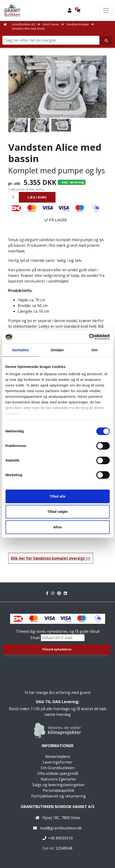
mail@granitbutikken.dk (61, 828)
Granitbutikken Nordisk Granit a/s (57, 807)
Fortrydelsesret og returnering (59, 796)
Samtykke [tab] (20, 350)
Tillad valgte (57, 512)
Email (36, 638)
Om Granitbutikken (58, 768)
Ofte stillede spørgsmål (58, 773)
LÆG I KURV (37, 197)
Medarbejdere (58, 757)
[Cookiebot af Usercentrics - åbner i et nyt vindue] (89, 337)
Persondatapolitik (59, 790)
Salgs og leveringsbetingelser (58, 785)
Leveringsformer (57, 762)
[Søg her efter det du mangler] (106, 41)
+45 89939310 (60, 838)
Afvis (57, 527)
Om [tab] (95, 350)
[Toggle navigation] (106, 11)
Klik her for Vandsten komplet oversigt (48, 558)
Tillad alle (57, 496)
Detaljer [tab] (58, 350)
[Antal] (13, 197)
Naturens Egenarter (59, 779)
